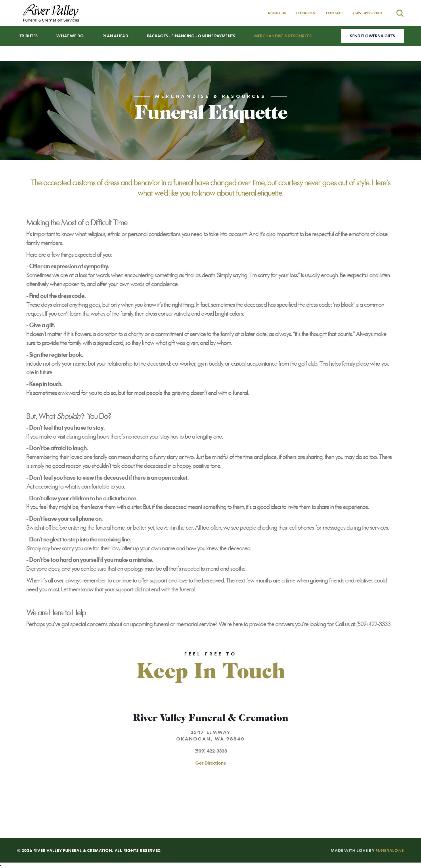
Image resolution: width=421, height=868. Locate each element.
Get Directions (210, 763)
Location (306, 13)
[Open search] (400, 13)
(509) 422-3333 (368, 13)
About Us (277, 13)
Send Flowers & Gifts (373, 36)
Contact (335, 13)
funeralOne (390, 850)
